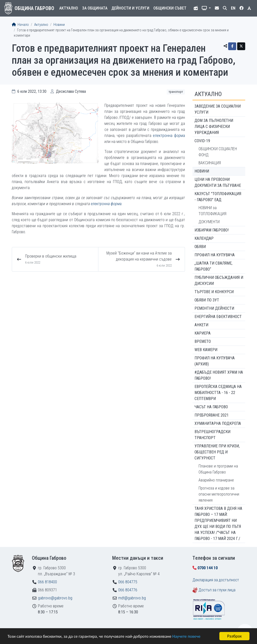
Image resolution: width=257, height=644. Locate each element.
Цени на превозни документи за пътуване (218, 182)
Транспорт (176, 92)
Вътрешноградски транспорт (212, 435)
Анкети (201, 325)
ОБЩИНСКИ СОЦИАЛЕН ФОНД (218, 152)
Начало (20, 25)
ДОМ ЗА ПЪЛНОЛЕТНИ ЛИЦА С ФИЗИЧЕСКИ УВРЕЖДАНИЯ (214, 127)
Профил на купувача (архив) (215, 361)
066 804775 (128, 582)
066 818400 (47, 582)
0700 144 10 (208, 568)
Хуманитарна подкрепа (218, 423)
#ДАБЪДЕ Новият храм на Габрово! (219, 375)
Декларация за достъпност (216, 580)
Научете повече (186, 637)
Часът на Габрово (211, 407)
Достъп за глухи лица (217, 590)
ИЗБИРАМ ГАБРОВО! (212, 230)
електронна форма (169, 136)
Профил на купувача (215, 255)
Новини (59, 25)
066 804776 (128, 590)
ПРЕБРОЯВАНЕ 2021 (212, 415)
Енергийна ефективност (218, 317)
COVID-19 (202, 141)
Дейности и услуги (130, 8)
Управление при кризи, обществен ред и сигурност (217, 452)
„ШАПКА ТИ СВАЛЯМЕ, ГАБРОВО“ (213, 266)
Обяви (200, 247)
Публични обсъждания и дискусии (219, 280)
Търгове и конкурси (214, 292)
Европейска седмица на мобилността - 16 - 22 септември (218, 393)
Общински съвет (170, 8)
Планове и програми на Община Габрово (218, 469)
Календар (204, 238)
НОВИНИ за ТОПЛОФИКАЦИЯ (212, 211)
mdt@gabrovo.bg (132, 598)
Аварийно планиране (216, 480)
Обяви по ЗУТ (207, 300)
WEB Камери (206, 350)
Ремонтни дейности (214, 308)
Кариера (203, 333)
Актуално (69, 8)
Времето (203, 341)
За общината (95, 8)
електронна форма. (107, 204)
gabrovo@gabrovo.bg (55, 598)
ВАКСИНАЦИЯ (210, 163)
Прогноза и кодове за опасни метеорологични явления (219, 494)
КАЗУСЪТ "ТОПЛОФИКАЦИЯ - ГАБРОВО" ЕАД (218, 197)
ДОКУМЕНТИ (209, 222)
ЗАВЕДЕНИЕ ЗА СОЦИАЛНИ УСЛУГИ (218, 109)
